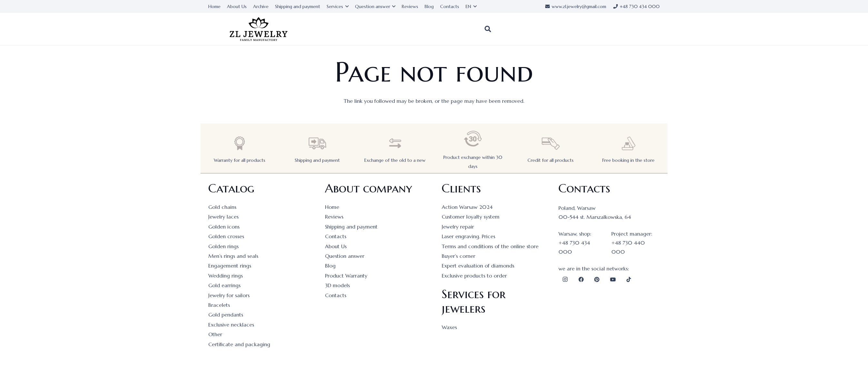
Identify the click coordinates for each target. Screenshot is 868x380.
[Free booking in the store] (628, 143)
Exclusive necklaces (231, 325)
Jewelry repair (458, 227)
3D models (337, 285)
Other (215, 334)
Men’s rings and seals (233, 256)
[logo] (259, 29)
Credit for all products (551, 160)
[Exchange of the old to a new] (395, 143)
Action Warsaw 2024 (467, 207)
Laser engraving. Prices (469, 236)
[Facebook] (581, 279)
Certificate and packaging (239, 344)
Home (332, 207)
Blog (330, 266)
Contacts (336, 236)
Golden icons (224, 227)
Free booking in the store (628, 160)
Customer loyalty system (471, 217)
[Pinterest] (597, 279)
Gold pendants (226, 315)
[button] (488, 29)
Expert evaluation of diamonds (478, 266)
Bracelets (219, 305)
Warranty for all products (240, 160)
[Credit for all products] (551, 143)
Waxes (449, 327)
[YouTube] (613, 279)
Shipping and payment (317, 160)
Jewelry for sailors (229, 295)
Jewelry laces (223, 217)
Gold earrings (224, 285)
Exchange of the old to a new (395, 160)
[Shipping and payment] (317, 143)
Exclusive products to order (474, 276)
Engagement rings (230, 266)
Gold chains (222, 207)
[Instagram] (565, 279)
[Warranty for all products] (240, 143)
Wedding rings (226, 276)
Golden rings (223, 246)
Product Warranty (346, 276)
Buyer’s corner (459, 256)
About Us (336, 246)
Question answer (345, 256)
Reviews (334, 217)
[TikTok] (629, 279)
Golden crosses (226, 236)
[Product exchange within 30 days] (473, 139)
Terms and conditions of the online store (490, 246)
